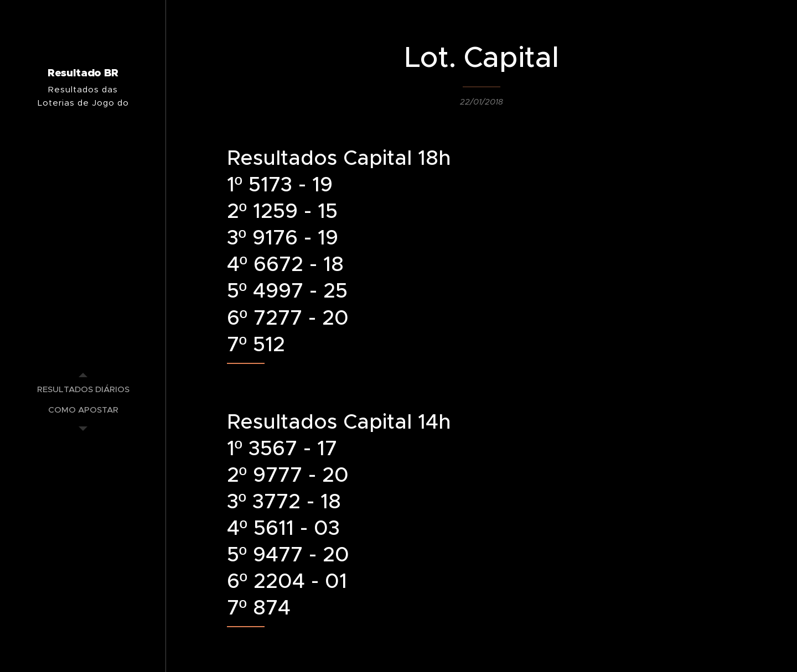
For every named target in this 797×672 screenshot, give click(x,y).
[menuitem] (83, 389)
